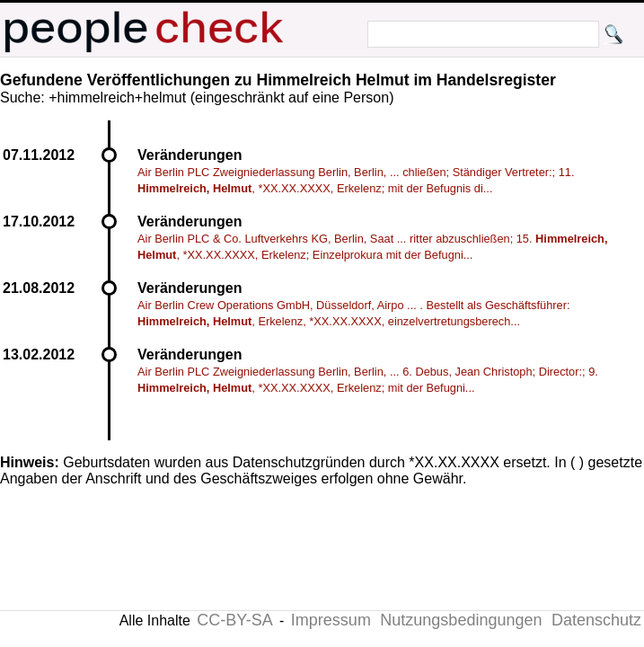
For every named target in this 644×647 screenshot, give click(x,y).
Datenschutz (596, 620)
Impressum (331, 620)
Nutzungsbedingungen (461, 620)
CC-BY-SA (234, 620)
